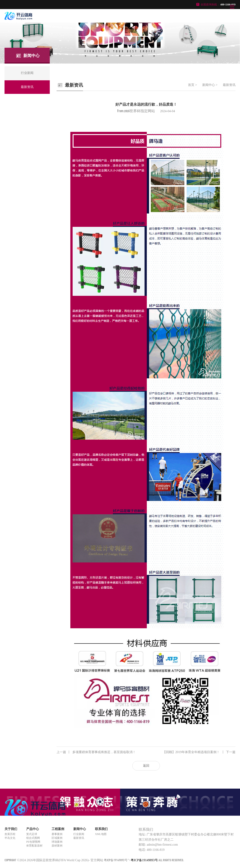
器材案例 (57, 846)
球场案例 (57, 842)
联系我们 (101, 829)
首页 (191, 85)
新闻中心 (209, 85)
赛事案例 (57, 834)
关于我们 (11, 829)
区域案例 (57, 838)
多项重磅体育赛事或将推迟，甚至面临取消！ (96, 752)
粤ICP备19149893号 (116, 860)
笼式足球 (32, 834)
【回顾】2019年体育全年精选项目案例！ (199, 752)
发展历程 (10, 834)
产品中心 (33, 829)
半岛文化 (10, 838)
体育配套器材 (34, 846)
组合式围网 (33, 838)
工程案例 (58, 829)
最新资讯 (229, 85)
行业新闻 (79, 834)
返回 (146, 766)
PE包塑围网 (33, 842)
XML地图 (101, 834)
